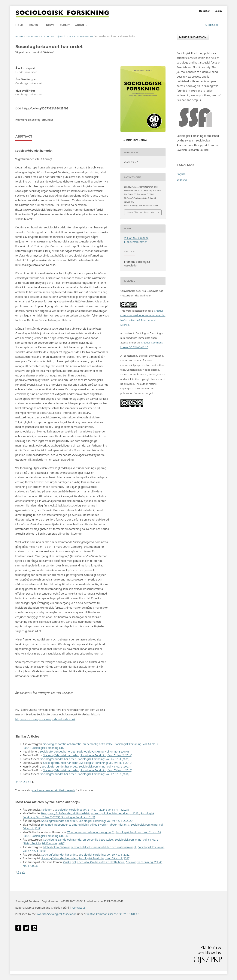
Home (19, 25)
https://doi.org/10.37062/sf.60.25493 (45, 108)
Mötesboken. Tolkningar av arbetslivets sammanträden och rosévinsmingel (90, 847)
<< (17, 782)
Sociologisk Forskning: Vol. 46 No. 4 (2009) (104, 759)
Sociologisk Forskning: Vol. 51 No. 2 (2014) (106, 755)
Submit (65, 25)
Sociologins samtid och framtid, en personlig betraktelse (78, 744)
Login (218, 11)
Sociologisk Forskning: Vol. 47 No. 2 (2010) (104, 774)
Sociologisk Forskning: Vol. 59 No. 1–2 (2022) (106, 821)
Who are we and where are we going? (91, 832)
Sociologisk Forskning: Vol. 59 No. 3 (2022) (105, 858)
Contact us (79, 908)
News (50, 25)
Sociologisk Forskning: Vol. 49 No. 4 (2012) (106, 763)
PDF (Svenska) (136, 140)
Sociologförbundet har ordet (58, 751)
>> (23, 872)
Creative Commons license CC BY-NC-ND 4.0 (112, 914)
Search (212, 25)
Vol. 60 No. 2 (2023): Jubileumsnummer (67, 36)
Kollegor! (47, 810)
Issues (34, 25)
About (80, 25)
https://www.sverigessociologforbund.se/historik (45, 719)
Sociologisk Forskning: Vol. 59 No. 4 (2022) (105, 855)
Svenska (182, 180)
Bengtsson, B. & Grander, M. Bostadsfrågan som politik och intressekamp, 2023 (90, 813)
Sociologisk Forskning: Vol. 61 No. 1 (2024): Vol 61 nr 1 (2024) (92, 810)
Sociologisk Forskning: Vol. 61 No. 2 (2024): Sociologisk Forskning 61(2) (89, 815)
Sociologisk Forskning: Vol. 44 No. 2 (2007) (105, 766)
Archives (32, 36)
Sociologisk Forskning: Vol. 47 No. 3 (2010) (103, 751)
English (181, 174)
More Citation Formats (140, 212)
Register (205, 11)
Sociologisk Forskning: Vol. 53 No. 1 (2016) (106, 770)
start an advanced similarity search (54, 790)
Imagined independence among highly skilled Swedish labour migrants (85, 825)
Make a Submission (193, 37)
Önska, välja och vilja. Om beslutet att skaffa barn (94, 862)
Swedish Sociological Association (56, 914)
